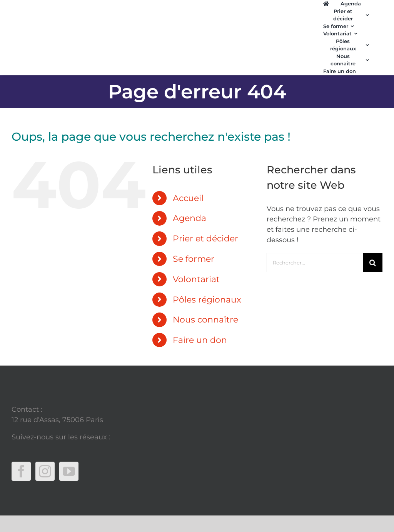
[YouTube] (69, 471)
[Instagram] (45, 471)
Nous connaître (205, 320)
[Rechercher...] (315, 263)
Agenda (189, 218)
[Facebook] (21, 471)
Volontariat (196, 279)
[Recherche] (373, 263)
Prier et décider (205, 239)
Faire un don (200, 340)
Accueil (188, 198)
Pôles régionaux (207, 300)
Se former (194, 259)
